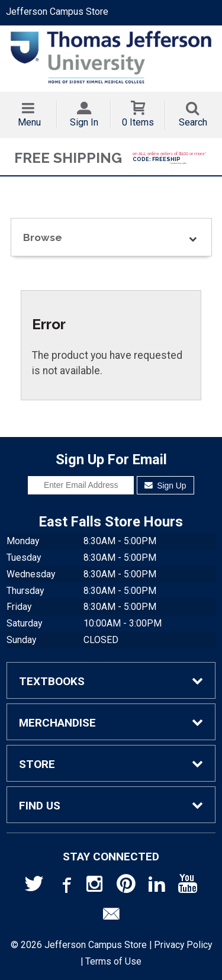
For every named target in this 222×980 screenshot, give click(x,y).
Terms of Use (113, 961)
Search (193, 122)
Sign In (84, 122)
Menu (29, 122)
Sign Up (165, 486)
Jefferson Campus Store (57, 12)
